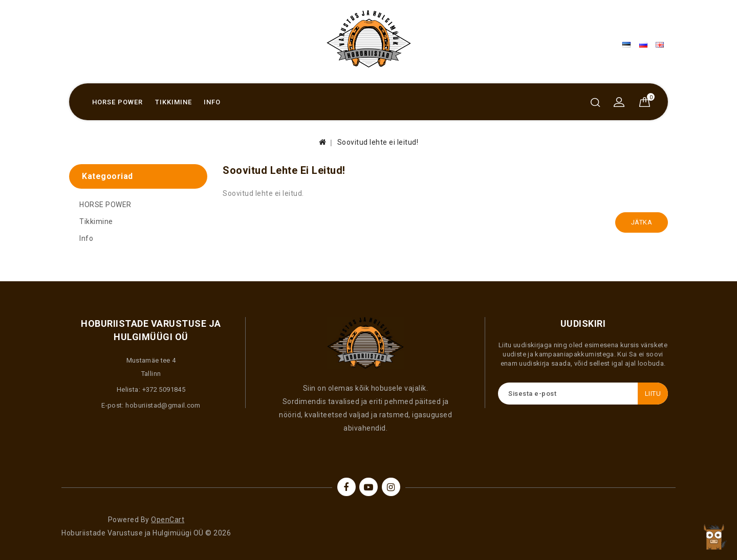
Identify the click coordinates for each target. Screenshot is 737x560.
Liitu (653, 394)
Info (212, 102)
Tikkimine (174, 102)
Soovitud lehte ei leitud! (378, 142)
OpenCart (168, 520)
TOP (714, 537)
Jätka (642, 222)
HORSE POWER (117, 102)
